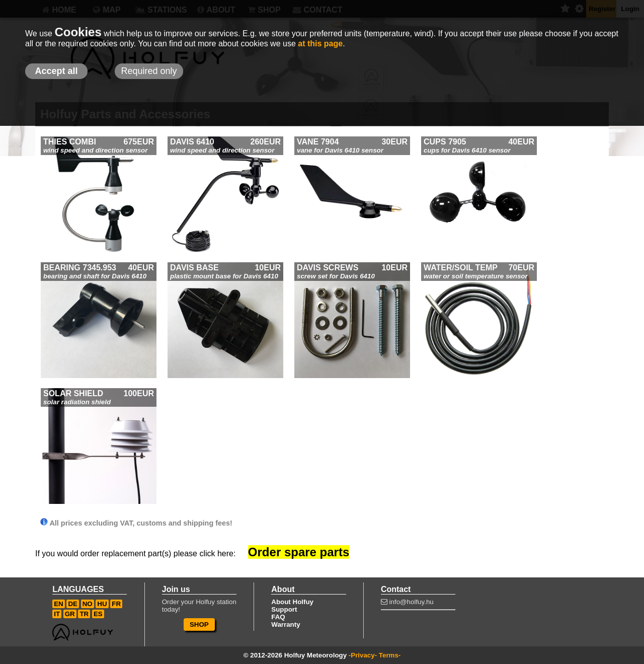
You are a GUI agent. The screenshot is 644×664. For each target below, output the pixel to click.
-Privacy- (363, 655)
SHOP (199, 624)
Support (284, 609)
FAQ (278, 617)
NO (88, 604)
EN (59, 604)
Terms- (390, 655)
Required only (149, 71)
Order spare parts (299, 552)
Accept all (56, 71)
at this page (320, 44)
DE (73, 604)
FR (116, 604)
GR (70, 614)
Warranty (286, 624)
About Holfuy (292, 602)
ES (98, 614)
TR (84, 614)
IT (57, 614)
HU (102, 604)
